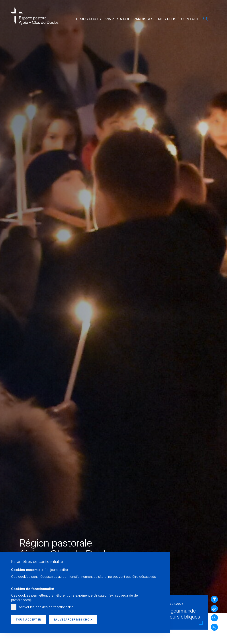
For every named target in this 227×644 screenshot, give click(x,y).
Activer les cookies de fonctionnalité (46, 607)
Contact (190, 19)
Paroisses (144, 19)
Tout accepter (28, 620)
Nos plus (167, 19)
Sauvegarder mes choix (73, 620)
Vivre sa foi (117, 19)
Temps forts (88, 19)
